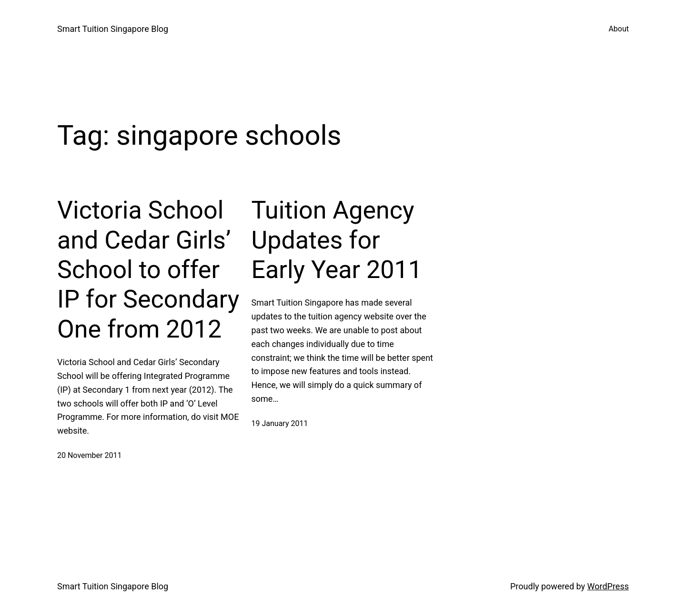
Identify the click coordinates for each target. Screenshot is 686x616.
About (619, 29)
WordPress (608, 586)
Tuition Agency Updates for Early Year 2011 (337, 240)
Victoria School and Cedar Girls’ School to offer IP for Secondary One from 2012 (148, 270)
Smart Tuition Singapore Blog (113, 29)
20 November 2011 (89, 455)
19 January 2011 (280, 423)
